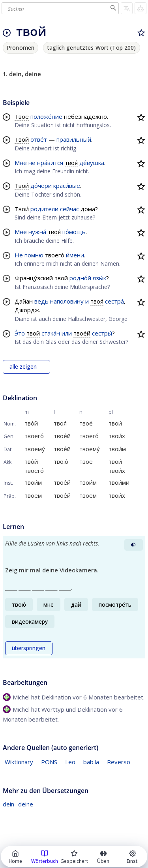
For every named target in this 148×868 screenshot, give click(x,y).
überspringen (29, 648)
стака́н (51, 333)
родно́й (80, 278)
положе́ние (46, 116)
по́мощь (74, 232)
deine (26, 804)
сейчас (69, 209)
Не (19, 255)
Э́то (20, 333)
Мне (21, 163)
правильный (74, 139)
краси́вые (67, 186)
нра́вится (50, 163)
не (32, 163)
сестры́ (102, 333)
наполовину (67, 301)
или (67, 333)
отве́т (39, 139)
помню (34, 255)
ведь (41, 301)
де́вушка (92, 163)
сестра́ (114, 301)
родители (44, 209)
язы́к (99, 278)
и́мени (75, 255)
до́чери (41, 186)
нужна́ (37, 232)
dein (8, 804)
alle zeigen (23, 367)
